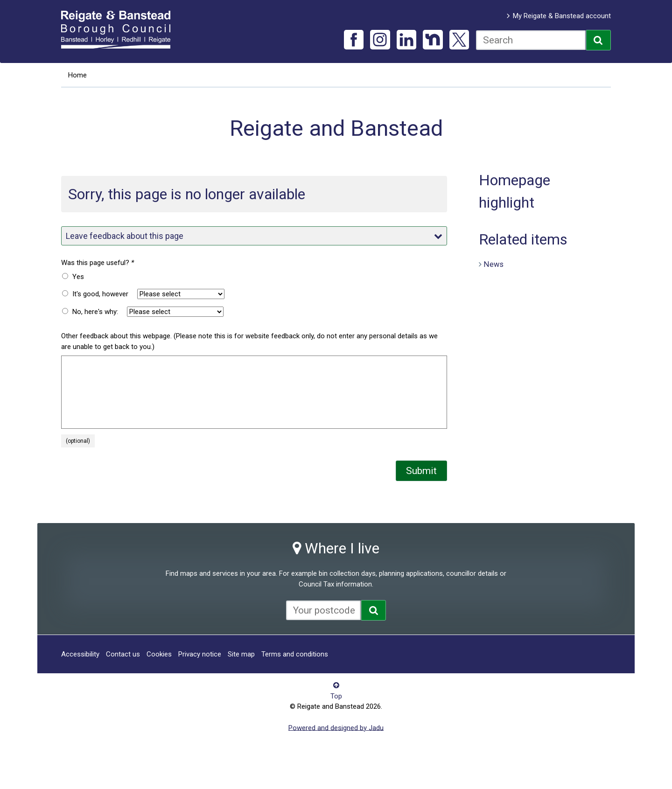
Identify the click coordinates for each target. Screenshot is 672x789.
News (493, 264)
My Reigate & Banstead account (562, 16)
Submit (421, 471)
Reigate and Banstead (120, 29)
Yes (78, 277)
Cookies (159, 654)
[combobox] (531, 40)
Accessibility (80, 654)
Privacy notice (200, 654)
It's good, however (100, 294)
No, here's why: (95, 312)
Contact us (123, 654)
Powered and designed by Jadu (336, 727)
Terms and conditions (295, 654)
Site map (241, 654)
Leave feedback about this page (254, 236)
